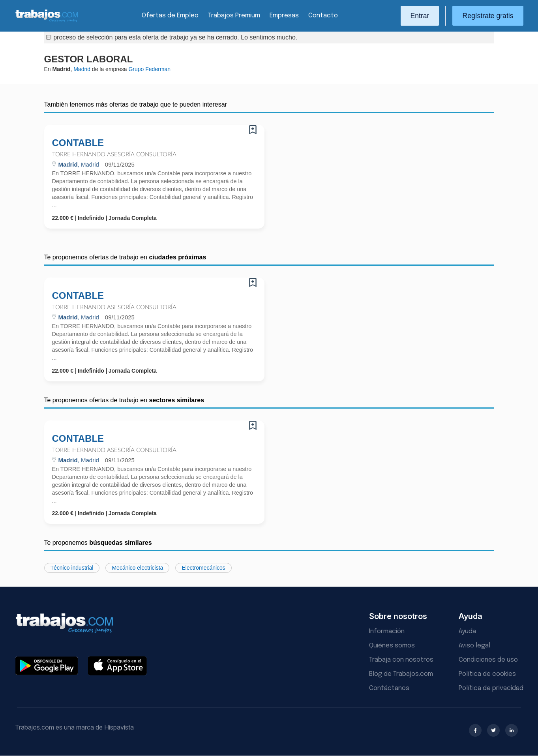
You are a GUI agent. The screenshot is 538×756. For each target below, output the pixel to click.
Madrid (82, 69)
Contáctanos (389, 688)
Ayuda (467, 631)
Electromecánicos (203, 568)
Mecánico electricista (137, 568)
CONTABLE (78, 143)
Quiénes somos (392, 646)
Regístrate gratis (488, 16)
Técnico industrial (72, 568)
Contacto (323, 16)
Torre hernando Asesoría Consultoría (114, 155)
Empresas (284, 16)
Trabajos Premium (234, 16)
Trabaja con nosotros (401, 660)
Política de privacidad (491, 688)
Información (387, 631)
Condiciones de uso (488, 660)
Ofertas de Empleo (170, 16)
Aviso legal (474, 646)
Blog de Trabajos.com (401, 674)
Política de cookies (487, 674)
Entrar (420, 16)
